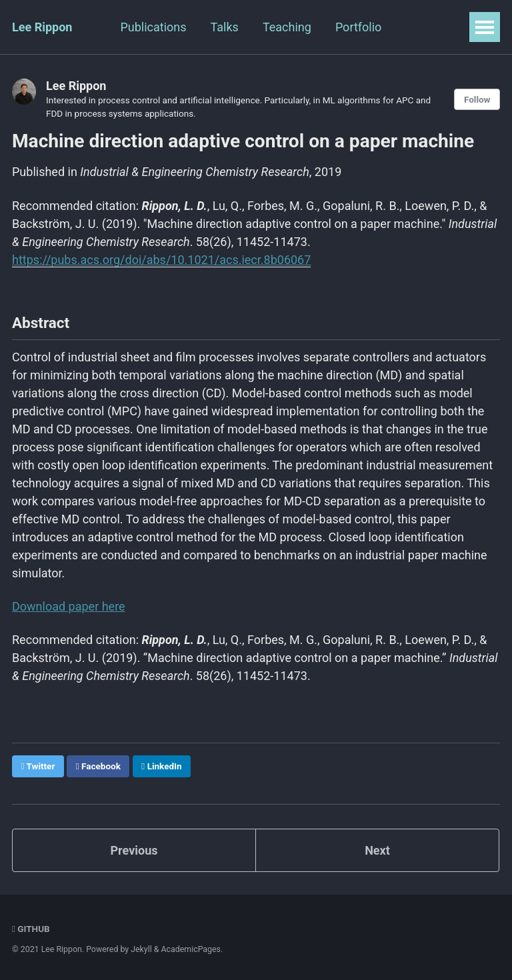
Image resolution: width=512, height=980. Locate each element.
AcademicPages (191, 949)
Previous (134, 850)
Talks (225, 27)
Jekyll (141, 949)
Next (377, 850)
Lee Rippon (42, 27)
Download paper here (69, 606)
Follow (477, 99)
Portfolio (358, 27)
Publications (153, 27)
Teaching (287, 27)
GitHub (31, 929)
